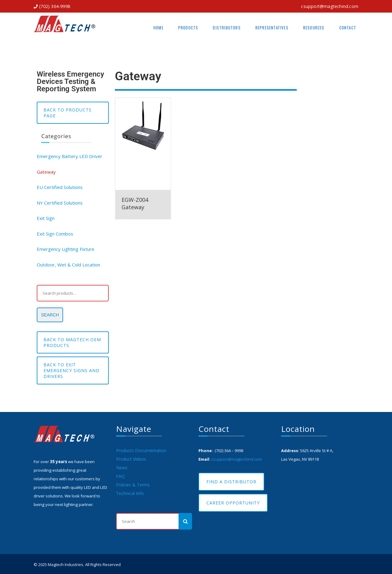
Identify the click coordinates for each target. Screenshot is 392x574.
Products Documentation (141, 450)
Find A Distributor (231, 482)
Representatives (272, 28)
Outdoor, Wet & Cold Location (68, 265)
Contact (348, 28)
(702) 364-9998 (55, 6)
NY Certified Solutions (60, 203)
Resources (314, 28)
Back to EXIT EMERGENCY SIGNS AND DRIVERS (72, 370)
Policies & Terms (133, 485)
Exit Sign (46, 218)
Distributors (227, 28)
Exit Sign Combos (55, 234)
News (122, 468)
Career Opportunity (233, 503)
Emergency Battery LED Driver (70, 156)
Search (50, 315)
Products (188, 28)
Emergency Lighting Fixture (66, 249)
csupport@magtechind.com (330, 6)
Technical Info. (130, 493)
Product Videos (131, 459)
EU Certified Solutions (60, 187)
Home (158, 28)
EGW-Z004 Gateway (135, 203)
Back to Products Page (68, 113)
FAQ (120, 476)
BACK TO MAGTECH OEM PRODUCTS (72, 342)
